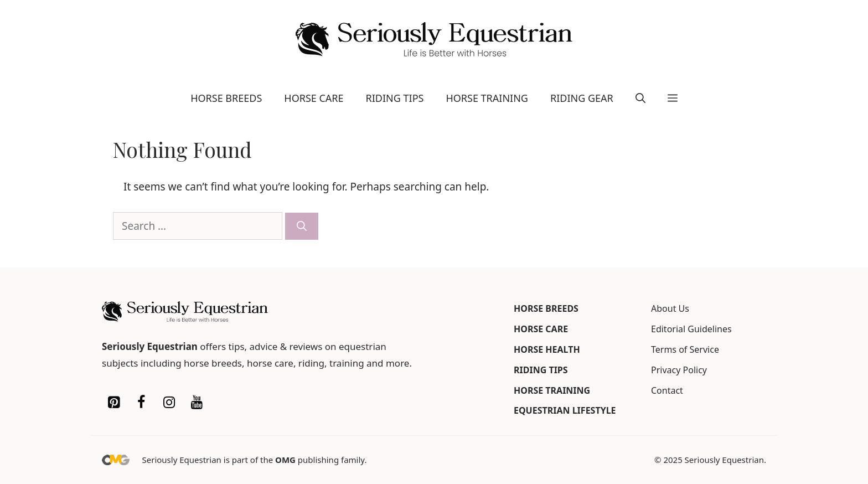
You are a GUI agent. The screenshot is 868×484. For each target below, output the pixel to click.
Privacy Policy (679, 370)
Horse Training (487, 98)
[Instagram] (169, 403)
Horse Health (547, 349)
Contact (667, 390)
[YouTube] (197, 403)
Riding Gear (582, 98)
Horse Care (314, 98)
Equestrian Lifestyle (565, 410)
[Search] (302, 226)
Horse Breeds (226, 98)
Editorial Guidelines (691, 329)
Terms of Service (685, 349)
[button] (640, 98)
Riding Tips (395, 98)
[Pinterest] (113, 403)
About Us (670, 308)
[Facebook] (141, 403)
